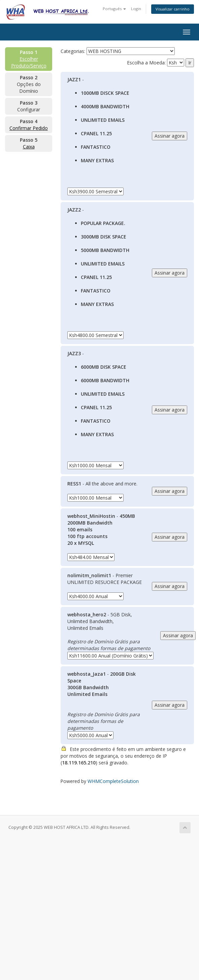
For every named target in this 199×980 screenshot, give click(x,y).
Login (136, 9)
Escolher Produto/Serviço (29, 62)
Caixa (29, 147)
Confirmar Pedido (29, 128)
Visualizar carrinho (173, 9)
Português (114, 9)
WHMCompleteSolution (113, 781)
